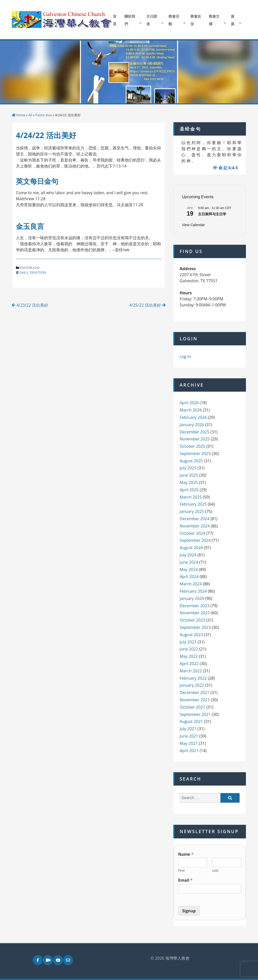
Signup (189, 911)
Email (185, 880)
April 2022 (189, 664)
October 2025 (192, 446)
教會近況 (196, 20)
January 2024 (192, 598)
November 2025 (195, 439)
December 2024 (195, 519)
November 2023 (195, 613)
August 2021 (191, 721)
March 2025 (191, 497)
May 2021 (189, 743)
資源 (233, 20)
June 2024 (189, 562)
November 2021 (195, 700)
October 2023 (192, 620)
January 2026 (192, 425)
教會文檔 (214, 20)
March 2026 (191, 410)
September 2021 (195, 714)
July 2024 (188, 555)
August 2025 (191, 461)
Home (21, 115)
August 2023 (191, 635)
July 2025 (188, 468)
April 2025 (189, 490)
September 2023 (195, 627)
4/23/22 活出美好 (30, 305)
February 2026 (193, 417)
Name (186, 854)
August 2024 (191, 548)
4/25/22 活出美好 (147, 305)
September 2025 (195, 454)
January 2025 (192, 511)
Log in (185, 356)
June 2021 (189, 736)
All (30, 115)
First (181, 870)
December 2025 (195, 432)
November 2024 (195, 526)
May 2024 (189, 569)
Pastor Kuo (43, 115)
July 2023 (188, 642)
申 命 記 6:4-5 (225, 168)
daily (24, 272)
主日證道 (152, 20)
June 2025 (189, 475)
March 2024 (191, 584)
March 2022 (191, 671)
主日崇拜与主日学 (212, 214)
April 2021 (189, 751)
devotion (38, 272)
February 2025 (193, 504)
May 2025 (189, 482)
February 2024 (193, 591)
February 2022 (193, 678)
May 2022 (189, 656)
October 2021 (192, 707)
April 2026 (189, 403)
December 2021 (195, 692)
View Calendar (193, 225)
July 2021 (188, 729)
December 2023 (195, 606)
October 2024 (192, 533)
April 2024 (189, 577)
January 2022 (192, 685)
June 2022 (189, 649)
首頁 (115, 20)
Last (215, 870)
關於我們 (130, 20)
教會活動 (174, 20)
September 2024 (195, 540)
